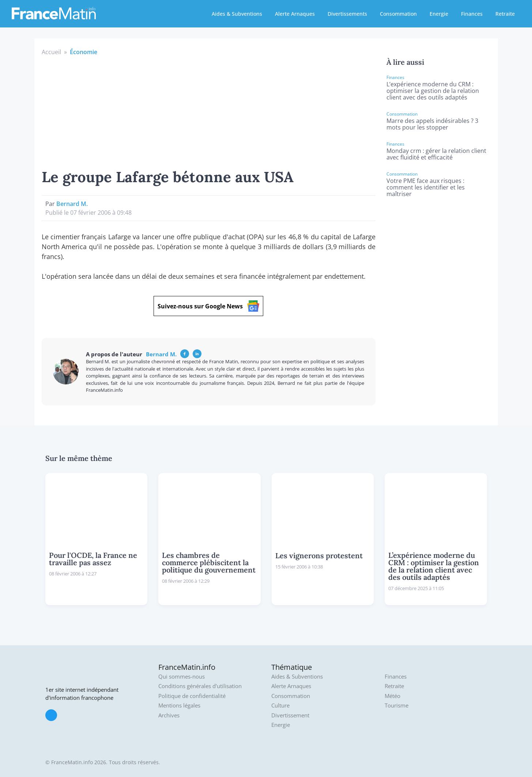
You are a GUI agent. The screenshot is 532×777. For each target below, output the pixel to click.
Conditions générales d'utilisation (200, 686)
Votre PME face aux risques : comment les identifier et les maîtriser (426, 187)
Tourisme (397, 705)
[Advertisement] (209, 111)
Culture (280, 705)
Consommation (398, 14)
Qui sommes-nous (182, 677)
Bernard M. (72, 204)
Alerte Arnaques (295, 14)
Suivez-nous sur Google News (208, 306)
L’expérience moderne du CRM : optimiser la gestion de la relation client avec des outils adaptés (433, 91)
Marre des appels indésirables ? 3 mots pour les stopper (432, 124)
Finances (472, 14)
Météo (393, 696)
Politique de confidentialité (192, 696)
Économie (84, 52)
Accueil (51, 52)
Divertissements (347, 14)
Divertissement (290, 715)
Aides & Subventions (237, 14)
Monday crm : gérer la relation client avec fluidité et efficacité (436, 154)
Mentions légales (179, 705)
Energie (439, 14)
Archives (169, 715)
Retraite (505, 14)
